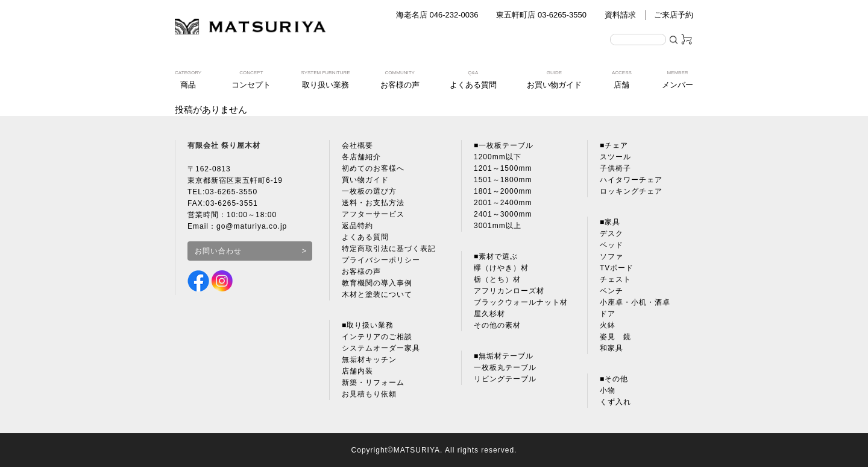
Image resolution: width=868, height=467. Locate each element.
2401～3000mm (503, 214)
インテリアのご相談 (377, 337)
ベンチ (612, 291)
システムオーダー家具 (381, 348)
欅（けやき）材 (501, 268)
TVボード (617, 268)
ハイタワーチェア (631, 180)
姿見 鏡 (615, 337)
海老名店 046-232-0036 (437, 15)
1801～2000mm (503, 191)
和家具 (612, 348)
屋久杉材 (489, 314)
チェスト (615, 279)
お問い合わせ (218, 251)
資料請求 (620, 15)
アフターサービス (373, 214)
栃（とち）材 (497, 279)
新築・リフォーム (373, 383)
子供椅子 (615, 168)
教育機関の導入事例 (377, 283)
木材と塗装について (377, 294)
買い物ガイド (365, 180)
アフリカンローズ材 (509, 291)
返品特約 (357, 226)
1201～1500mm (503, 168)
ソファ (612, 256)
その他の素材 (497, 325)
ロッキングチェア (631, 191)
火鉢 (608, 325)
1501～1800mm (503, 180)
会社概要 (357, 145)
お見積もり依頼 (369, 394)
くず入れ (615, 402)
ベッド (612, 245)
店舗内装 (357, 371)
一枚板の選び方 (369, 191)
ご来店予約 (674, 15)
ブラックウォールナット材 (521, 302)
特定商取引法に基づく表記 (389, 249)
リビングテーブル (505, 379)
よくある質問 (365, 237)
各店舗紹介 (361, 157)
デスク (612, 233)
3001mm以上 (498, 226)
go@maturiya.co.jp (252, 226)
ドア (608, 314)
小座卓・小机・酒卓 (635, 302)
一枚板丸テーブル (505, 367)
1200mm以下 (498, 157)
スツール (615, 157)
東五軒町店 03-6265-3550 (541, 15)
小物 (608, 390)
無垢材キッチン (369, 360)
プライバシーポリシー (381, 260)
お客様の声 (361, 272)
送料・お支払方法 (373, 203)
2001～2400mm (503, 203)
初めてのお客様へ (373, 168)
